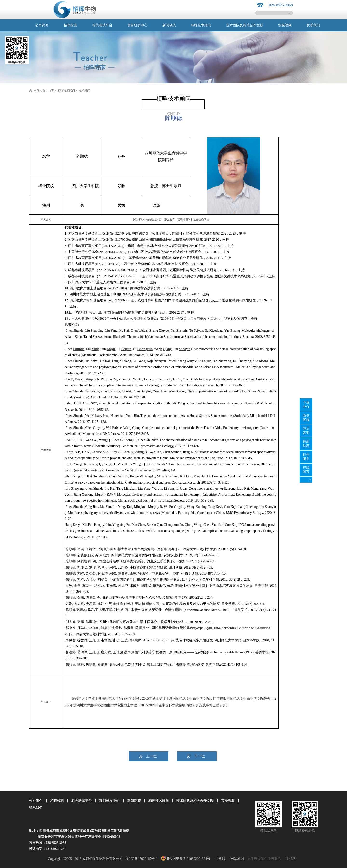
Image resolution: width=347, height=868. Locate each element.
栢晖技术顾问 (66, 91)
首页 (51, 91)
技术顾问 (84, 91)
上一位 (151, 756)
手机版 (220, 859)
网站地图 (236, 859)
